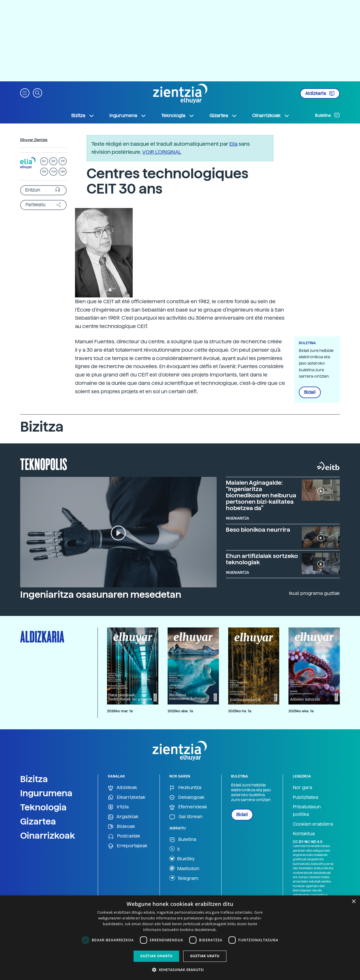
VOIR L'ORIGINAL (162, 152)
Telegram (184, 878)
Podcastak (124, 836)
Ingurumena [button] (128, 116)
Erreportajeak (128, 846)
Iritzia (118, 807)
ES (53, 161)
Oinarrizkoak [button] (271, 116)
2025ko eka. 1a (301, 711)
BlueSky (182, 859)
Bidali (310, 392)
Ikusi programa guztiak (314, 593)
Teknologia (43, 807)
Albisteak (122, 788)
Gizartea (38, 821)
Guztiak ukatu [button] (205, 956)
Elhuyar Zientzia (34, 140)
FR (63, 161)
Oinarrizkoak (48, 835)
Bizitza (34, 779)
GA (63, 172)
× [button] (354, 902)
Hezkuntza (185, 788)
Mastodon (184, 868)
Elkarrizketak (127, 798)
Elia (233, 144)
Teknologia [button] (178, 116)
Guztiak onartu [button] (156, 956)
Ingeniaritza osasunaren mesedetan (101, 595)
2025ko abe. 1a (180, 711)
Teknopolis (44, 464)
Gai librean (186, 817)
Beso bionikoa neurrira (258, 530)
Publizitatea (305, 797)
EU (44, 161)
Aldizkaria (320, 93)
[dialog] (180, 938)
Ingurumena (46, 793)
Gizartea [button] (223, 116)
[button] (25, 92)
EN (44, 172)
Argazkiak (123, 817)
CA (54, 172)
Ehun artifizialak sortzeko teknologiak (262, 559)
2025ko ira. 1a (240, 711)
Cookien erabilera (313, 824)
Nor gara (302, 787)
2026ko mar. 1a (120, 711)
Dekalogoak (187, 798)
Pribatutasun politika (307, 811)
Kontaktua (304, 834)
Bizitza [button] (83, 116)
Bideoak (121, 827)
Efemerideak (188, 807)
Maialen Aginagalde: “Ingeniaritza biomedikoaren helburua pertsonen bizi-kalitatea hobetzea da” (261, 495)
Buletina (327, 115)
